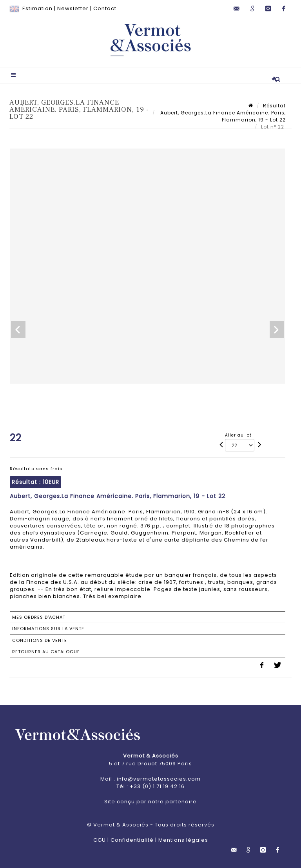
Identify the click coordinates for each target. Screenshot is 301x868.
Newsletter (73, 8)
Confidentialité (132, 840)
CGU (100, 840)
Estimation (37, 8)
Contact (105, 8)
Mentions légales (183, 840)
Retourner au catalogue (46, 652)
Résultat (274, 106)
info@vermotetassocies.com (159, 779)
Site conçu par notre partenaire (150, 802)
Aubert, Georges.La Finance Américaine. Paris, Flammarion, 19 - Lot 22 (222, 116)
